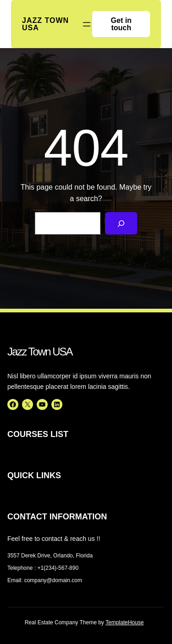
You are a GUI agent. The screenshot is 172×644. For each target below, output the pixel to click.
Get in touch (121, 24)
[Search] (121, 223)
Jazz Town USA (45, 24)
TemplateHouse (125, 622)
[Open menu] (87, 24)
